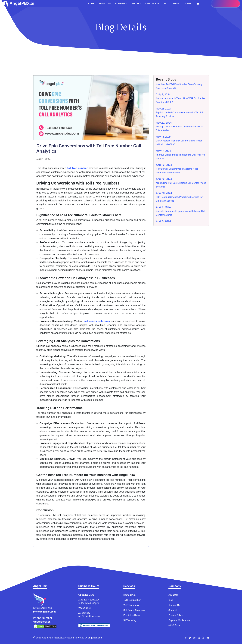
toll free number (78, 168)
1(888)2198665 (42, 622)
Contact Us (174, 605)
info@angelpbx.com (44, 612)
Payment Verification (179, 620)
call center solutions (97, 321)
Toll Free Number (132, 600)
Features (121, 4)
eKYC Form (174, 625)
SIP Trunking (130, 620)
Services (105, 4)
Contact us (152, 4)
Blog (176, 4)
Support (173, 610)
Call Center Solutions (134, 610)
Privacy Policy (176, 615)
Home (91, 4)
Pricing (136, 4)
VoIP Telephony (131, 605)
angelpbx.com (95, 638)
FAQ (166, 4)
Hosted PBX (129, 595)
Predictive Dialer (132, 615)
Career (187, 4)
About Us (173, 595)
